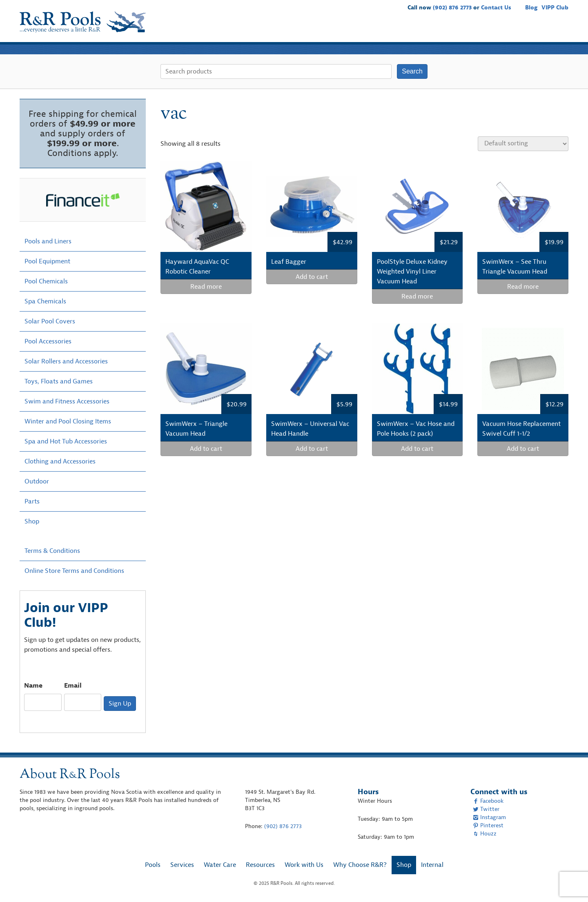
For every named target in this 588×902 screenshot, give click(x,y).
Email (73, 686)
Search (412, 71)
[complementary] (570, 884)
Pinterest (488, 825)
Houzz (485, 834)
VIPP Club (555, 8)
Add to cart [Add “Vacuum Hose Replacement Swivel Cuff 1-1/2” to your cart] (523, 449)
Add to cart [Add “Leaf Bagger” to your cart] (312, 277)
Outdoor (37, 481)
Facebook (488, 801)
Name (33, 686)
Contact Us (496, 8)
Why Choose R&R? (512, 30)
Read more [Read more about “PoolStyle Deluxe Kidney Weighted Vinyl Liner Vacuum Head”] (417, 296)
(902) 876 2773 (452, 8)
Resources (413, 30)
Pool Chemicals (46, 281)
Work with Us (456, 30)
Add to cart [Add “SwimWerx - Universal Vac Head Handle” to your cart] (312, 449)
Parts (32, 501)
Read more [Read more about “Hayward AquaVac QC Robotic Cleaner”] (206, 287)
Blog (531, 8)
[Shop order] (523, 144)
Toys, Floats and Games (59, 381)
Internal (432, 865)
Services (334, 30)
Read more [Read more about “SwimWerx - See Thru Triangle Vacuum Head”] (523, 287)
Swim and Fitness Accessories (67, 401)
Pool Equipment (47, 261)
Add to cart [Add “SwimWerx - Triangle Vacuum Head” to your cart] (206, 449)
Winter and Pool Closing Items (68, 421)
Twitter (486, 809)
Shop (556, 30)
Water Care (372, 30)
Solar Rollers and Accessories (66, 361)
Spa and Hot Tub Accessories (66, 441)
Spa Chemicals (45, 301)
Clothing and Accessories (60, 461)
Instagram (489, 817)
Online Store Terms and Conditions (74, 571)
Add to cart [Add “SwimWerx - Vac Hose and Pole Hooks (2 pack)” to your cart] (417, 449)
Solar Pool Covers (50, 321)
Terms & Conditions (52, 551)
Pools (305, 30)
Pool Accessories (48, 341)
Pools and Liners (48, 241)
